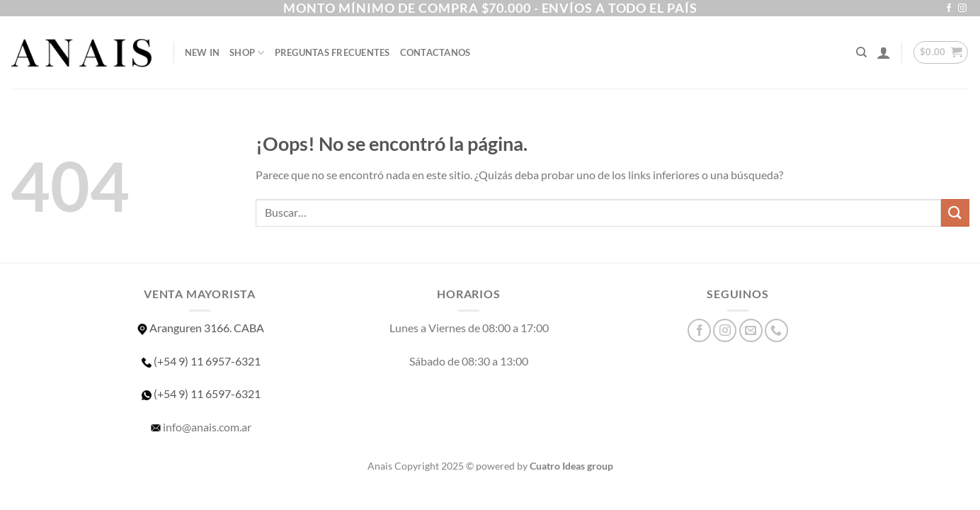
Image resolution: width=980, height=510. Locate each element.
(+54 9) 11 (200, 393)
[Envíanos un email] (751, 330)
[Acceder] (884, 52)
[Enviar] (955, 213)
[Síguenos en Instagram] (962, 8)
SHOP (247, 53)
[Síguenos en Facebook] (949, 8)
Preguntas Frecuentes (332, 52)
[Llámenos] (776, 330)
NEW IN (203, 52)
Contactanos (435, 52)
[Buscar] (861, 52)
